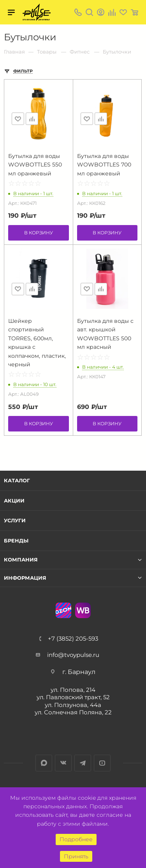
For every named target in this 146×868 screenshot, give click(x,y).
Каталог (17, 480)
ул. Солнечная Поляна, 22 (73, 712)
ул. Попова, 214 (73, 690)
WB (83, 610)
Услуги (15, 520)
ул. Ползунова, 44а (73, 705)
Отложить (18, 119)
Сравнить (32, 119)
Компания (21, 560)
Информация (25, 578)
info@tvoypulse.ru (73, 655)
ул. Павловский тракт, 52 (73, 697)
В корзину (39, 233)
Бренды (16, 541)
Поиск (89, 12)
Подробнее (76, 839)
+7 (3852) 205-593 (73, 638)
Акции (14, 501)
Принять (76, 856)
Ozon (63, 610)
